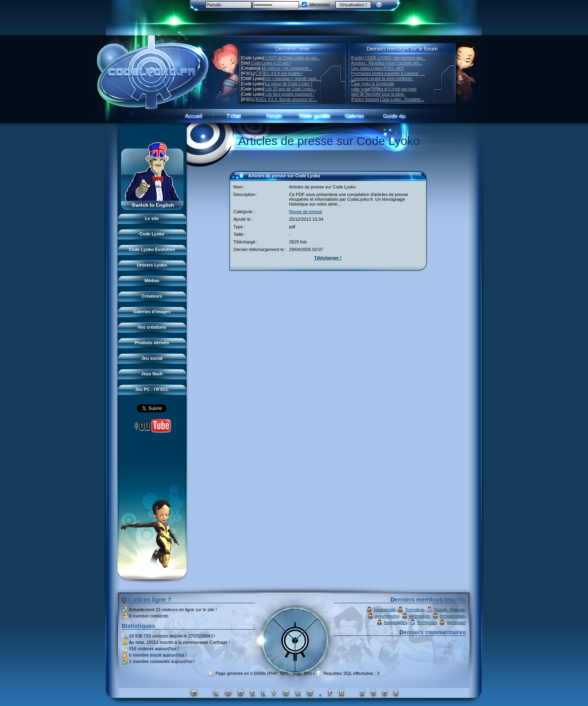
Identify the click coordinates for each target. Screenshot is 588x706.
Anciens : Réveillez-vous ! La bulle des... (387, 63)
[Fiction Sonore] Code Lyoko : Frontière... (388, 99)
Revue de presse (306, 212)
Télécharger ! (328, 258)
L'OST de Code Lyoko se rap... (293, 58)
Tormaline (415, 610)
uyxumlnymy (387, 616)
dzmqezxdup (452, 616)
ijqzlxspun (456, 622)
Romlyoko (427, 622)
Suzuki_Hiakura (449, 610)
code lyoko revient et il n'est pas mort (384, 89)
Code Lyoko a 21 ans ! (271, 63)
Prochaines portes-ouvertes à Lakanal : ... (388, 74)
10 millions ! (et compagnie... (287, 68)
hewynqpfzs (395, 622)
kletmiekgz (419, 616)
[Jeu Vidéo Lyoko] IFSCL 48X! (378, 68)
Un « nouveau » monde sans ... (293, 79)
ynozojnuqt (384, 610)
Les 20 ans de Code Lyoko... (291, 89)
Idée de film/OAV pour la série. (378, 94)
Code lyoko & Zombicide (373, 84)
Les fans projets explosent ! (290, 94)
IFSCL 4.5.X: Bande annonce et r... (286, 99)
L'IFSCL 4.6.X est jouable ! (279, 74)
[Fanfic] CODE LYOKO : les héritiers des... (389, 58)
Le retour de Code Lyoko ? (289, 84)
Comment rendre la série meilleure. (382, 79)
